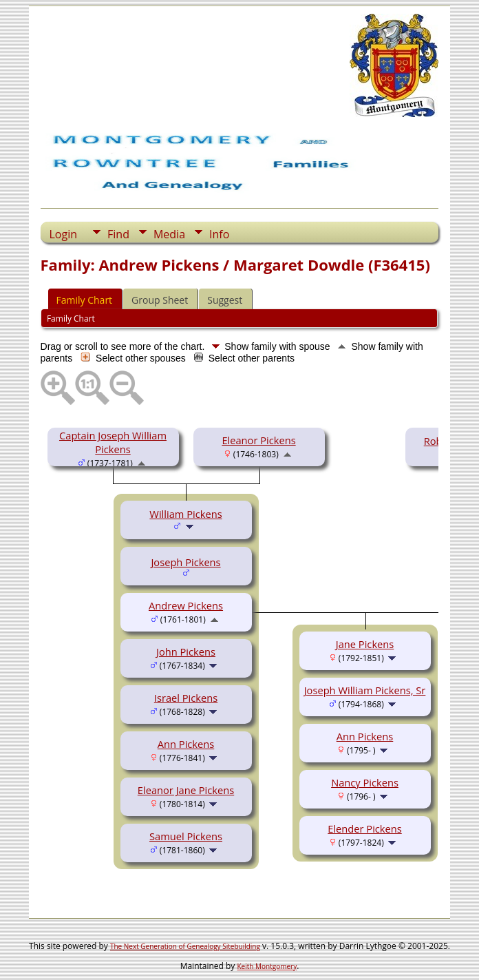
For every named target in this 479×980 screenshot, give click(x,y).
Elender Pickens (365, 828)
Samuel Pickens (186, 836)
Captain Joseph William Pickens (113, 442)
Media (169, 234)
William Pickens (185, 514)
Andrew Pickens (186, 605)
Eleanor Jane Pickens (186, 790)
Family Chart (85, 300)
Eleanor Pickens (258, 440)
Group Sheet (160, 300)
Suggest (225, 300)
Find (118, 234)
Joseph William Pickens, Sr (365, 690)
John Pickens (186, 651)
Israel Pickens (186, 698)
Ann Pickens (186, 744)
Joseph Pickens (185, 562)
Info (219, 234)
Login (64, 234)
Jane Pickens (365, 644)
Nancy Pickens (365, 782)
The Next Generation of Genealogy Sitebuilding (185, 946)
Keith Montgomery (267, 966)
